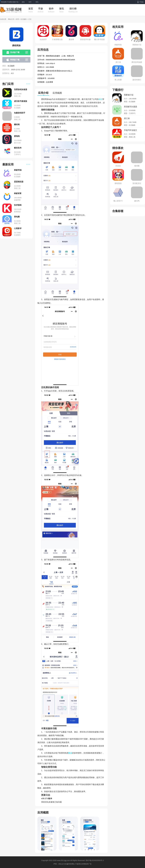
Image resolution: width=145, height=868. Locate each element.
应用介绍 (43, 93)
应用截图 (57, 93)
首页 (31, 9)
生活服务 (24, 19)
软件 (51, 9)
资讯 (62, 9)
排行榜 (73, 9)
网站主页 (11, 19)
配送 (70, 753)
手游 (40, 9)
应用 (17, 19)
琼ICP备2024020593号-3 (95, 860)
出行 (100, 99)
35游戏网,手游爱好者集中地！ (10, 2)
